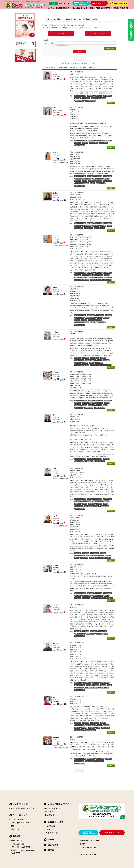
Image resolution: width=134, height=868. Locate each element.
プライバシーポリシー (88, 847)
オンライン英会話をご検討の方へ (23, 808)
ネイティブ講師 (98, 33)
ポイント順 (78, 67)
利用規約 (83, 844)
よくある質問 (50, 826)
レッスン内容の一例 (53, 808)
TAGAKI (93, 183)
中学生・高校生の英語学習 (21, 847)
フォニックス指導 (87, 179)
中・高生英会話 (108, 96)
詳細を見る (111, 103)
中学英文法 (78, 143)
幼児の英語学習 (16, 840)
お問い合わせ (64, 3)
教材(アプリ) (50, 815)
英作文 (110, 226)
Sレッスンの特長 (17, 819)
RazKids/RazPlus (79, 101)
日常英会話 (78, 98)
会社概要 (51, 839)
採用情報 (51, 850)
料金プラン (15, 829)
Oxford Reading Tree (90, 101)
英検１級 (85, 181)
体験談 (48, 829)
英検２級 (107, 179)
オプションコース (52, 812)
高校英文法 (85, 143)
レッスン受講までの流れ (20, 823)
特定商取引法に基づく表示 (90, 841)
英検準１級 (78, 181)
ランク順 (62, 67)
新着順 (93, 67)
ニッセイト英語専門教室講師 (99, 98)
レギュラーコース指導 (81, 96)
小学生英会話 (99, 96)
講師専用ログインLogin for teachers (22, 44)
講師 (12, 826)
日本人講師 (61, 33)
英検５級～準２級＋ (98, 179)
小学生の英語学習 (17, 844)
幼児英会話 (91, 96)
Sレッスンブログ (51, 833)
